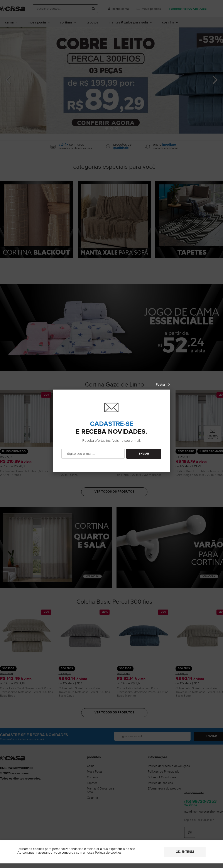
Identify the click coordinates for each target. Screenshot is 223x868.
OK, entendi (185, 852)
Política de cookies (108, 853)
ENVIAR (144, 454)
